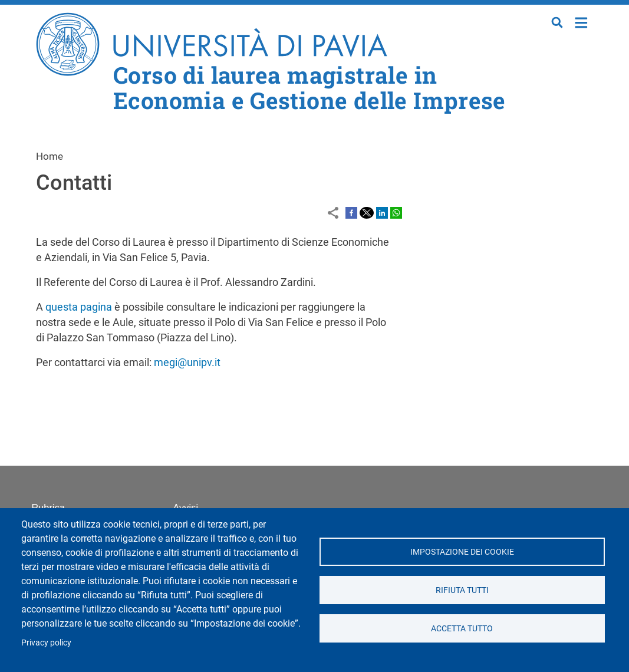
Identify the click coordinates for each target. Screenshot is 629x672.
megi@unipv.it (187, 362)
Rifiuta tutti (462, 590)
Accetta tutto (462, 628)
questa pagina (79, 307)
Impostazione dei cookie (462, 552)
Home (582, 22)
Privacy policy (46, 643)
